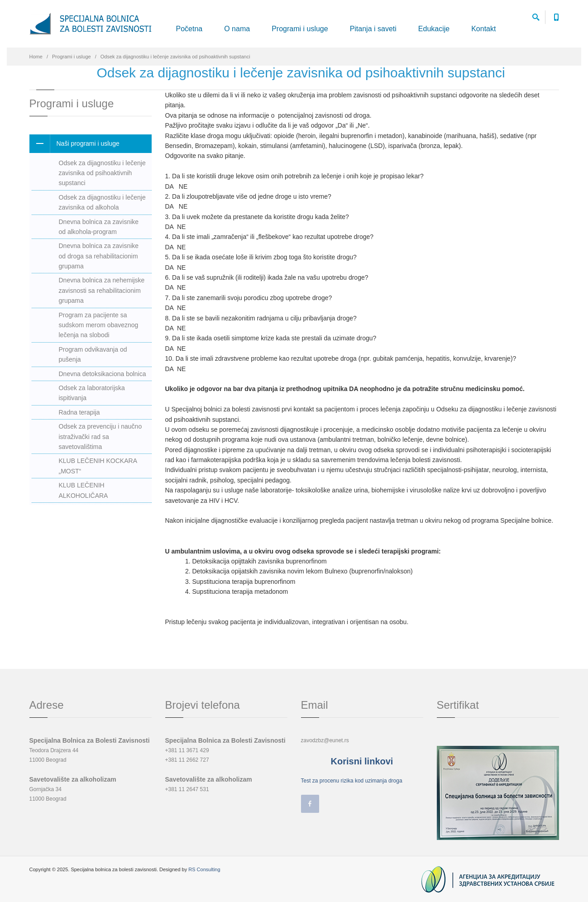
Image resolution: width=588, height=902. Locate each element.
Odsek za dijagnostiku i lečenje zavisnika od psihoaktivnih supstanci (102, 173)
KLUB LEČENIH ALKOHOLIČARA (84, 490)
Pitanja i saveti (373, 29)
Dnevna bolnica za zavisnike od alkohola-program (99, 227)
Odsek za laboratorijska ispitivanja (92, 393)
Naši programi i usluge (74, 143)
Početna (189, 29)
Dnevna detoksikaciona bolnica (103, 374)
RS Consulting (204, 869)
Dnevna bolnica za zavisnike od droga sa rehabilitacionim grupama (99, 256)
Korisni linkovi (362, 761)
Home (36, 57)
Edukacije (434, 29)
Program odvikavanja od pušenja (93, 354)
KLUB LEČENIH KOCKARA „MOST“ (98, 466)
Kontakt (483, 29)
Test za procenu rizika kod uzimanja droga (352, 781)
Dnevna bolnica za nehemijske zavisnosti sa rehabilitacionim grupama (102, 290)
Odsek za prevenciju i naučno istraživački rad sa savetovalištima (100, 437)
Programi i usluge (300, 29)
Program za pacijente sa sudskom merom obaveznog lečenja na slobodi (99, 325)
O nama (237, 29)
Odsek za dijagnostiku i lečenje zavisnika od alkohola (102, 202)
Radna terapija (79, 412)
